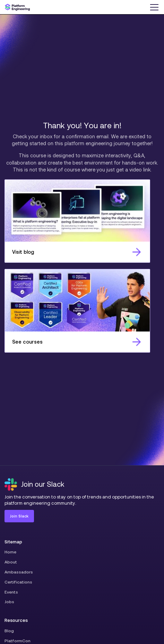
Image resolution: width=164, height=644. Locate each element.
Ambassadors (19, 572)
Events (11, 592)
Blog (9, 631)
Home (10, 552)
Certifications (18, 582)
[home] (17, 7)
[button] (154, 7)
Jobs (9, 602)
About (11, 562)
